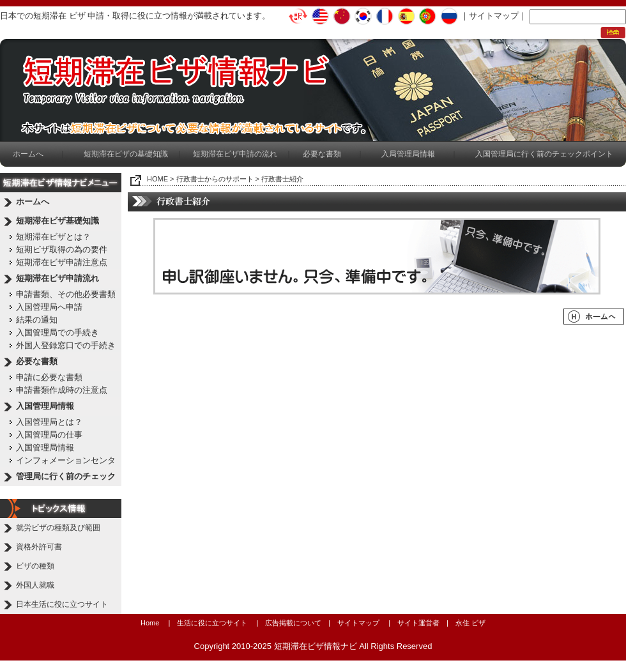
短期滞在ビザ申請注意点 (62, 262)
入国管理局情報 (45, 406)
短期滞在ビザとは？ (53, 237)
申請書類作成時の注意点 (62, 390)
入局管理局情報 (408, 154)
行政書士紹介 (282, 179)
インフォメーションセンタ (66, 460)
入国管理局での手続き (57, 332)
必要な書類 (322, 154)
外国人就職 (35, 585)
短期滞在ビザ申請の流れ (235, 154)
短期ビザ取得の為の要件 (62, 249)
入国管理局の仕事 (49, 435)
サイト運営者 (418, 623)
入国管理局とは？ (49, 422)
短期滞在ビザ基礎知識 (57, 221)
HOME (157, 179)
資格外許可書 (39, 547)
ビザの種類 (35, 566)
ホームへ (28, 154)
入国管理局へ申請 (49, 307)
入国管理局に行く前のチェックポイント (544, 154)
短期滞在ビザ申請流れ (57, 278)
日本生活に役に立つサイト (62, 604)
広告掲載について (293, 623)
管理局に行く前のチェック (66, 476)
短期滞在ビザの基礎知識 (126, 154)
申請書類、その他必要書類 (66, 294)
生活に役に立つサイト (212, 623)
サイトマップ (494, 16)
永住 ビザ (470, 623)
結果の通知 (37, 320)
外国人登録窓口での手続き (66, 345)
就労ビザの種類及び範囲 (58, 528)
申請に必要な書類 (49, 377)
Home (150, 623)
